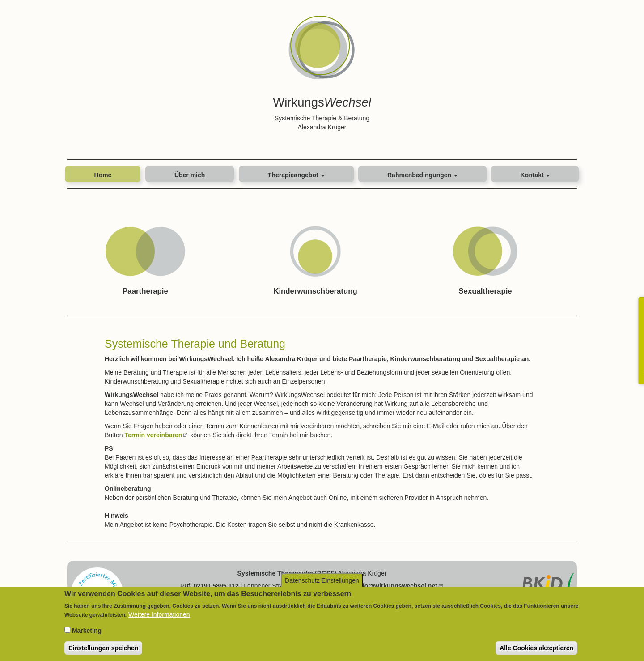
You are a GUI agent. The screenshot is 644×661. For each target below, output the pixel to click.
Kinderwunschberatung (315, 291)
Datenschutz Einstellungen (322, 581)
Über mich (190, 175)
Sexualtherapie (485, 291)
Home (103, 175)
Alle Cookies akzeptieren (536, 649)
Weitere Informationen (159, 615)
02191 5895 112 (216, 586)
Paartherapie (145, 291)
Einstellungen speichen (103, 649)
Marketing (87, 631)
